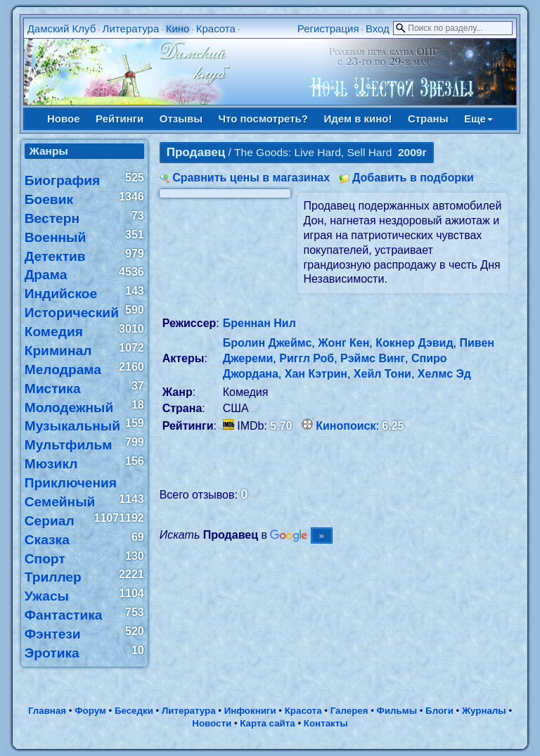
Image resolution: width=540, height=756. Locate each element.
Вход (378, 28)
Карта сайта (267, 723)
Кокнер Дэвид (414, 343)
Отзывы (181, 118)
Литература (131, 28)
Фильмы (397, 711)
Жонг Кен (343, 343)
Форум (90, 711)
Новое (64, 118)
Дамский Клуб (62, 28)
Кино (178, 28)
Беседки (134, 711)
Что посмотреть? (263, 118)
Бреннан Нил (259, 323)
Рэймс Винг (373, 358)
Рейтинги (120, 118)
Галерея (349, 711)
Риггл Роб (307, 358)
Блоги (439, 711)
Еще (478, 118)
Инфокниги (250, 711)
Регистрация (328, 28)
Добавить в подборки (413, 178)
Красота (216, 28)
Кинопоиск (346, 426)
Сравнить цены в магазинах (251, 178)
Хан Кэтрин (316, 374)
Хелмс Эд (444, 374)
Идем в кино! (358, 118)
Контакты (326, 723)
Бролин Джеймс (268, 343)
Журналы (484, 711)
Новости (212, 723)
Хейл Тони (382, 374)
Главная (47, 711)
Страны (428, 118)
